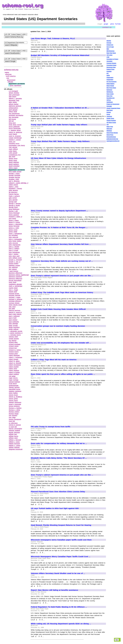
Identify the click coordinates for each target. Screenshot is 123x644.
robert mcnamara (15, 365)
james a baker (14, 221)
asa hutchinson (14, 114)
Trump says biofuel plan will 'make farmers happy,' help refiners (59, 125)
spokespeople (14, 386)
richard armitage (15, 344)
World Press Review (112, 133)
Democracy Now (111, 67)
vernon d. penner (15, 425)
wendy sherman (14, 433)
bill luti (11, 121)
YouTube (118, 24)
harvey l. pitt (13, 211)
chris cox (12, 142)
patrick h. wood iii (15, 312)
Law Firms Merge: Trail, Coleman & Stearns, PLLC (53, 38)
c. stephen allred (15, 130)
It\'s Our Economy (111, 82)
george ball (13, 202)
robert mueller (14, 367)
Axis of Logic (110, 47)
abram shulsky (14, 93)
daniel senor (13, 159)
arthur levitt (13, 112)
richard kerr (13, 348)
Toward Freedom (111, 121)
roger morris (13, 378)
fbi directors (13, 192)
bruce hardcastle (15, 128)
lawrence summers (15, 277)
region (7, 72)
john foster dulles (15, 241)
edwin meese (13, 185)
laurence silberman (15, 273)
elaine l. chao (14, 187)
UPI (108, 125)
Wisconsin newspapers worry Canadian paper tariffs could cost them (61, 540)
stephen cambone (15, 391)
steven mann (13, 401)
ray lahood (12, 341)
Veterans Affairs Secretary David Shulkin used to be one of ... (58, 573)
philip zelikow (14, 329)
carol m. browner (15, 136)
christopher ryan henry (17, 145)
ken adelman (13, 267)
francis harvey (14, 194)
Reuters (109, 112)
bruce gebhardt (14, 127)
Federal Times (110, 69)
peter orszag (13, 326)
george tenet (13, 207)
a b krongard (13, 91)
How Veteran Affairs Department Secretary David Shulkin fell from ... (61, 244)
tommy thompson (15, 419)
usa (8, 78)
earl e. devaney (14, 181)
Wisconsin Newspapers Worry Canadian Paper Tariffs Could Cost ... (61, 557)
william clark (13, 438)
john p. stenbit (14, 247)
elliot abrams (13, 190)
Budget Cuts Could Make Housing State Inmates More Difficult (58, 309)
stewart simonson (15, 402)
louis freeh (12, 282)
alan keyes (12, 97)
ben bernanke (14, 117)
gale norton (13, 198)
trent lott (12, 421)
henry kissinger (14, 213)
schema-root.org (11, 70)
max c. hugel (13, 290)
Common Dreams (111, 63)
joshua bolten (14, 264)
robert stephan (14, 371)
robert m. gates (14, 361)
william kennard (14, 444)
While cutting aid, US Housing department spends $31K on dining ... (61, 624)
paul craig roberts (15, 314)
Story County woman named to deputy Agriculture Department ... (59, 211)
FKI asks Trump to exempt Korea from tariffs (51, 427)
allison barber (14, 104)
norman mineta (14, 303)
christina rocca (14, 144)
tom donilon (13, 416)
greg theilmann (14, 209)
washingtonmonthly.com (113, 141)
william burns (13, 436)
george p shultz (14, 205)
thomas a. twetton (15, 408)
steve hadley (13, 393)
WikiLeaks (109, 129)
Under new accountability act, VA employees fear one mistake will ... (61, 343)
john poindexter (14, 252)
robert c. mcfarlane (15, 357)
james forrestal (14, 226)
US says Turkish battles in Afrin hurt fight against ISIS (55, 508)
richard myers (14, 352)
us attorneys (13, 423)
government (11, 80)
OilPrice (109, 100)
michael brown (14, 294)
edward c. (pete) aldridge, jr (18, 183)
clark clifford (13, 149)
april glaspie (13, 110)
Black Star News (111, 53)
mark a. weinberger (16, 286)
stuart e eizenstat (15, 404)
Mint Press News (111, 88)
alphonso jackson (15, 106)
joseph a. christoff (15, 260)
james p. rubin (14, 228)
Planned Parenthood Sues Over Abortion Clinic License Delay (58, 492)
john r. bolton (14, 254)
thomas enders (14, 412)
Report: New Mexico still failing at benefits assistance (54, 590)
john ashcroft (13, 237)
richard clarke (14, 346)
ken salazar (13, 269)
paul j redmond (14, 316)
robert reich (13, 369)
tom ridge (12, 417)
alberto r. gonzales (15, 99)
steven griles (13, 399)
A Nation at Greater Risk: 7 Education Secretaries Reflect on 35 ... (60, 108)
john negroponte (15, 245)
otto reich (12, 307)
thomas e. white (14, 410)
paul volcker (13, 320)
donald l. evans (14, 174)
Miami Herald (110, 86)
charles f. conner (15, 140)
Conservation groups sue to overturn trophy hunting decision (58, 326)
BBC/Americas (110, 51)
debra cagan (13, 168)
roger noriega (14, 380)
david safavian (14, 162)
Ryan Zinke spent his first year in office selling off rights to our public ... (63, 374)
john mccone (13, 243)
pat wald (12, 309)
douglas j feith (14, 179)
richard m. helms (15, 350)
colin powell (13, 153)
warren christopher (15, 429)
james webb (13, 232)
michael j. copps (15, 297)
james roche (13, 230)
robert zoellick (14, 374)
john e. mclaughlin (15, 239)
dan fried (12, 157)
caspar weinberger (15, 138)
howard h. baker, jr (15, 217)
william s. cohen (14, 446)
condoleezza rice (15, 155)
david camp (13, 160)
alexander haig (14, 100)
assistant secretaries (16, 115)
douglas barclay (14, 177)
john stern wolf (14, 256)
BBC (108, 49)
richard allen (13, 342)
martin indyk (13, 288)
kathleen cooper (14, 266)
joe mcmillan (13, 235)
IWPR (108, 76)
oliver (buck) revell (15, 305)
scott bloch (13, 384)
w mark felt (13, 427)
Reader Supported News (113, 108)
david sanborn (14, 164)
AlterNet (109, 41)
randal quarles (14, 339)
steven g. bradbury (15, 397)
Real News (110, 110)
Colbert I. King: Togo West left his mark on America (54, 360)
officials (10, 82)
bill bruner (12, 119)
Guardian (109, 72)
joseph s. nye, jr (15, 262)
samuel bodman (14, 382)
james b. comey (14, 222)
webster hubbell (14, 431)
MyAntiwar (109, 90)
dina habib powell (15, 172)
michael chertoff (14, 295)
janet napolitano (16, 86)
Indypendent (110, 80)
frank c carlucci (14, 196)
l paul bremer (14, 271)
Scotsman (109, 117)
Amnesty (109, 43)
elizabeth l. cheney (15, 189)
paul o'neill (13, 318)
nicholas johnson (15, 301)
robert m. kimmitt (15, 363)
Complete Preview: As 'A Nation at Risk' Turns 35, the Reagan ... (59, 227)
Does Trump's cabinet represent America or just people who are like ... (62, 276)
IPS (108, 74)
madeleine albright (15, 284)
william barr (13, 434)
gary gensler (13, 200)
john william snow (15, 258)
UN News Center (111, 123)
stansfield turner (15, 389)
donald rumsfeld (14, 175)
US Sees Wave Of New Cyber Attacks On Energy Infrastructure (58, 158)
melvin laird (13, 292)
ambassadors (13, 108)
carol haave (13, 134)
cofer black (13, 151)
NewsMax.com (111, 98)
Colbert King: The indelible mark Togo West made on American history (62, 292)
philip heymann (14, 327)
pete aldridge (13, 324)
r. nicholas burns (15, 335)
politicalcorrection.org (112, 139)
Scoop (108, 114)
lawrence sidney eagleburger (19, 275)
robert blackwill (14, 356)
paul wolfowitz (14, 322)
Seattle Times (110, 119)
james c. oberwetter (16, 224)
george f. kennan (15, 204)
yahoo (112, 24)
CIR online (109, 55)
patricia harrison (15, 311)
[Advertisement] (51, 87)
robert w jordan (14, 372)
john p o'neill (13, 250)
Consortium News (111, 65)
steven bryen (13, 395)
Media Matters (110, 84)
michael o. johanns (15, 299)
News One (109, 96)
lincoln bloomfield (15, 281)
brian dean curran (15, 125)
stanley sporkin (14, 387)
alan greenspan (14, 95)
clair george (13, 147)
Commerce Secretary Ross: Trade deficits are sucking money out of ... (62, 261)
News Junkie (110, 94)
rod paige (12, 376)
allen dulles (13, 102)
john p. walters (14, 249)
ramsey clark (13, 337)
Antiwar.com (110, 45)
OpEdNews (110, 102)
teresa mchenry (14, 406)
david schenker (14, 166)
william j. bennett (15, 440)
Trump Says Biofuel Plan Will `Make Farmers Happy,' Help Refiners (60, 141)
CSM (108, 57)
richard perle (13, 354)
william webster (14, 447)
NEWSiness (110, 92)
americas (8, 74)
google (106, 24)
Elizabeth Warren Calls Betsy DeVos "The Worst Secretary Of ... (59, 458)
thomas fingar (14, 414)
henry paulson (14, 215)
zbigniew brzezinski (16, 449)
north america (11, 76)
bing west (12, 123)
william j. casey (14, 442)
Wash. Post (110, 127)
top (117, 640)
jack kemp (12, 219)
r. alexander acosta (15, 331)
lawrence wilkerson (15, 279)
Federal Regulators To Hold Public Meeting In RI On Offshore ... (59, 607)
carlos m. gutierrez (15, 132)
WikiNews (109, 131)
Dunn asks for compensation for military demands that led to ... (59, 443)
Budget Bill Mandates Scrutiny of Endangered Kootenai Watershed (60, 55)
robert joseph (13, 359)
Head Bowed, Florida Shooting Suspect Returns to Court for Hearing (61, 525)
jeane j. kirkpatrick (15, 234)
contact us (107, 27)
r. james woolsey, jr (16, 333)
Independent (110, 78)
